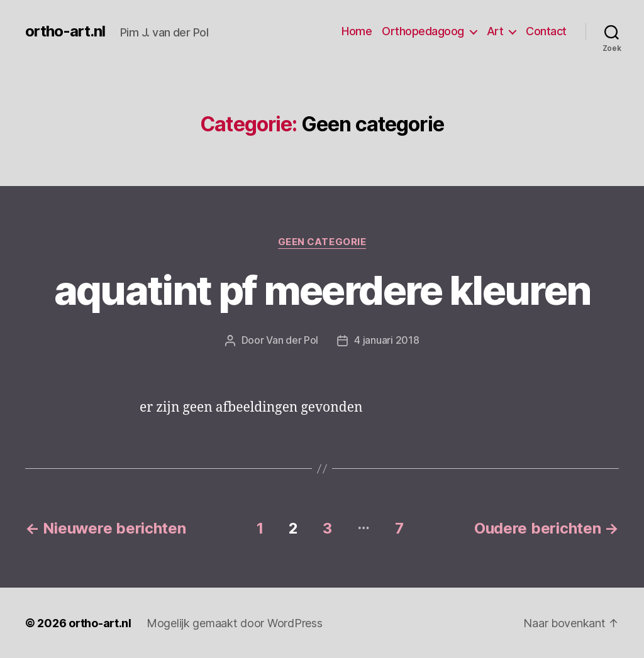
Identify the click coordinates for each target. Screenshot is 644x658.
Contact (546, 31)
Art (495, 31)
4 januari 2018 (386, 340)
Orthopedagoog (423, 31)
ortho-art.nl (65, 31)
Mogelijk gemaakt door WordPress (235, 622)
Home (357, 31)
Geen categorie (322, 242)
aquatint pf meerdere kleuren (322, 290)
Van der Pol (292, 340)
